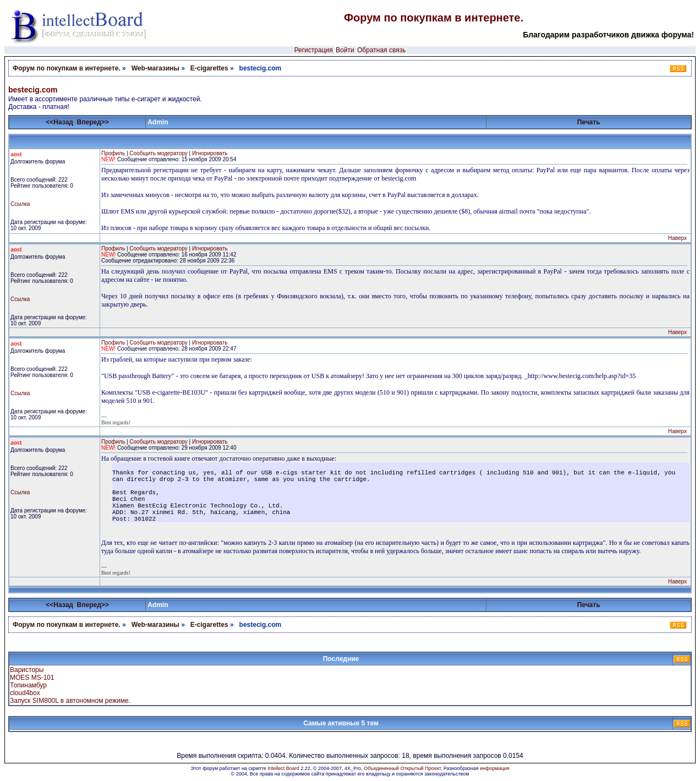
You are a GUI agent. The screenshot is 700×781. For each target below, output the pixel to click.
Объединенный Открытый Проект (402, 768)
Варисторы (27, 670)
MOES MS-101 (32, 678)
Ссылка (20, 204)
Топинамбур (28, 685)
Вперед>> (93, 122)
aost (16, 154)
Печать (589, 122)
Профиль (113, 153)
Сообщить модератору (158, 153)
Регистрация (314, 50)
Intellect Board (283, 768)
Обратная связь (381, 50)
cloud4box (25, 693)
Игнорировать (210, 153)
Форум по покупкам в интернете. (434, 18)
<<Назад (59, 122)
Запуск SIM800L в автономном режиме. (70, 701)
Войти (345, 50)
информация (495, 768)
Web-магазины (155, 68)
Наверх (677, 238)
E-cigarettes (209, 68)
